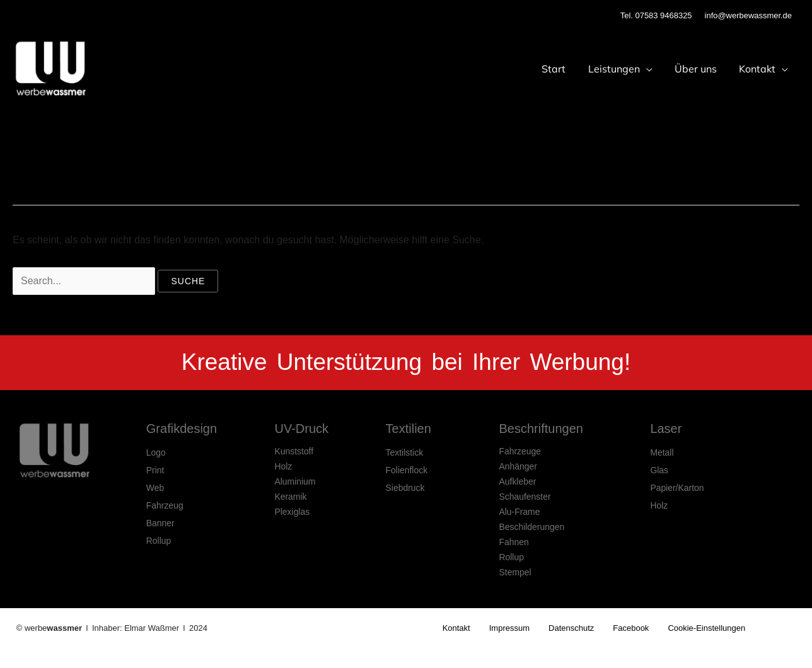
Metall (662, 452)
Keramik (290, 497)
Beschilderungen (531, 527)
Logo (156, 452)
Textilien (409, 429)
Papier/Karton (677, 488)
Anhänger (518, 466)
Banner (160, 523)
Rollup (159, 541)
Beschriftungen (541, 429)
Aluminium (295, 481)
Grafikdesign (182, 429)
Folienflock (407, 470)
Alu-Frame (519, 512)
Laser (666, 429)
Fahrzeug (165, 505)
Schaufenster (525, 497)
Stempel (515, 572)
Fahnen (513, 542)
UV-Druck (301, 429)
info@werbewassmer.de (748, 15)
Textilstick (405, 452)
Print (155, 470)
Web (155, 488)
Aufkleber (517, 481)
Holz (283, 466)
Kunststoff (294, 451)
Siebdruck (405, 488)
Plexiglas (292, 512)
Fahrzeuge (520, 451)
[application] (651, 69)
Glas (659, 470)
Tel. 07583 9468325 (656, 15)
